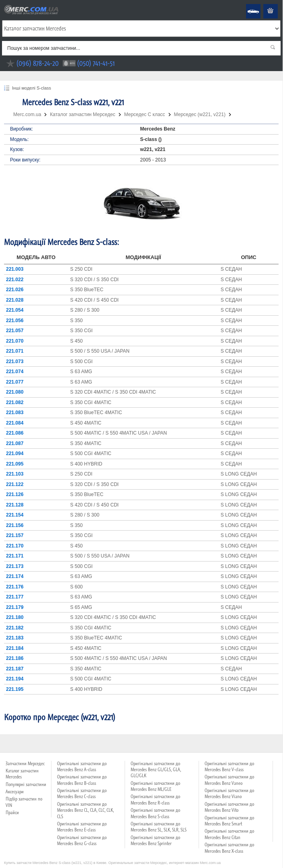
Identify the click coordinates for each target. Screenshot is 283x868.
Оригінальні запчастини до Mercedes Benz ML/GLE (155, 786)
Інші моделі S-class (32, 88)
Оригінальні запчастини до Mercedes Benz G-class (82, 840)
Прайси (12, 813)
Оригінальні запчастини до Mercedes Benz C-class (82, 793)
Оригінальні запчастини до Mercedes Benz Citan (229, 834)
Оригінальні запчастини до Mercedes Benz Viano (229, 793)
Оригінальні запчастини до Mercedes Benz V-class (229, 767)
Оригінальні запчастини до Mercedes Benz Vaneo (229, 780)
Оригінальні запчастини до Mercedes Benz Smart (229, 821)
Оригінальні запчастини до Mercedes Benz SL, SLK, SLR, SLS (159, 827)
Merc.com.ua (1, 4)
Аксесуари (15, 792)
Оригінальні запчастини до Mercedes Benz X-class (229, 848)
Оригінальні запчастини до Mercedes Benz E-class (82, 827)
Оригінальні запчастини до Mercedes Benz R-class (155, 800)
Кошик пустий (265, 4)
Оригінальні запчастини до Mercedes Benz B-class (82, 780)
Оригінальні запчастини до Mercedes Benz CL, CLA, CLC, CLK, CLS (85, 810)
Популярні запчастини (26, 784)
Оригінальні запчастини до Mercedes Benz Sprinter (155, 840)
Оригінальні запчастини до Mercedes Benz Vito (229, 807)
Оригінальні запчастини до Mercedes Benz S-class (155, 813)
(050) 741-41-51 (96, 63)
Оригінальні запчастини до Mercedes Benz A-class (82, 767)
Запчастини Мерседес (25, 764)
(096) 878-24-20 (38, 63)
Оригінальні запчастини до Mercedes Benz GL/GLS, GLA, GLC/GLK (156, 770)
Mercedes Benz (248, 4)
